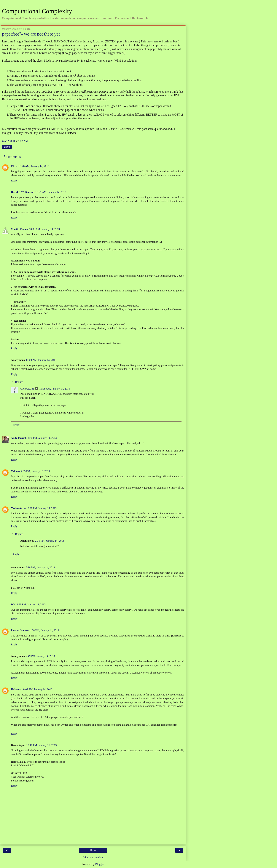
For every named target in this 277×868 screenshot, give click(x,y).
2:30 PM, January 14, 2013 (50, 541)
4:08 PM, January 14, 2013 (44, 630)
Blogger (99, 864)
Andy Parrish (19, 438)
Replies (19, 382)
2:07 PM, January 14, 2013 (42, 508)
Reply (14, 181)
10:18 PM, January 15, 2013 (41, 745)
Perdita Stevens (20, 630)
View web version (93, 857)
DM (13, 604)
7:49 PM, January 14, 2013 (40, 656)
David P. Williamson (23, 192)
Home (93, 850)
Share (7, 147)
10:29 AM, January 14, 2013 (51, 192)
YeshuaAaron (19, 508)
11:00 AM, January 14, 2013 (41, 360)
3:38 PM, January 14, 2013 (31, 604)
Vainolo (15, 471)
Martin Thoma (19, 229)
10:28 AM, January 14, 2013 (34, 166)
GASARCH (27, 389)
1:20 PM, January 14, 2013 (42, 438)
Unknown (17, 689)
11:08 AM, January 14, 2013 (55, 389)
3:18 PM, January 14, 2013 (40, 567)
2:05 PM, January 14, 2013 (35, 471)
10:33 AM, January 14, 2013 (44, 229)
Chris (14, 166)
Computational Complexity (37, 11)
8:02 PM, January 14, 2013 (38, 689)
